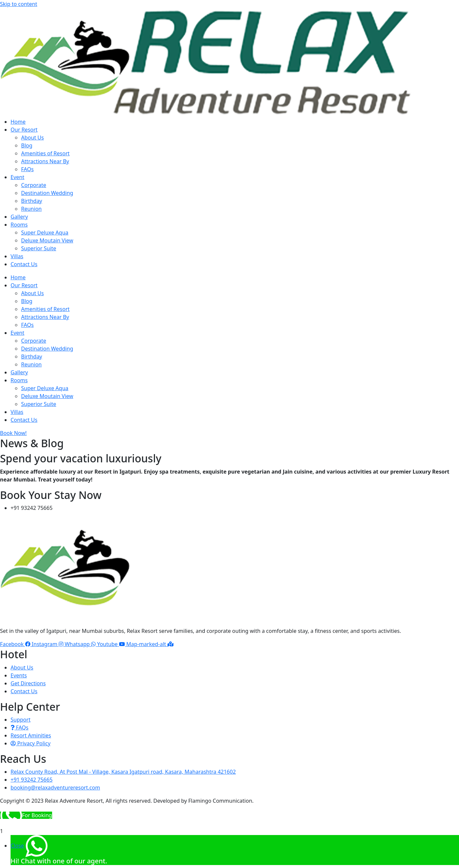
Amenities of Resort (45, 153)
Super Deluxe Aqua (45, 232)
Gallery (19, 217)
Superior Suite (39, 248)
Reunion (31, 209)
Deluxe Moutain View (47, 240)
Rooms (19, 225)
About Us (32, 138)
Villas (17, 256)
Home (18, 122)
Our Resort (24, 130)
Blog (27, 145)
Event (17, 177)
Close (17, 846)
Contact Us (24, 264)
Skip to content (19, 4)
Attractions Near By (45, 161)
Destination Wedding (47, 193)
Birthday (32, 201)
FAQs (27, 169)
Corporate (34, 185)
